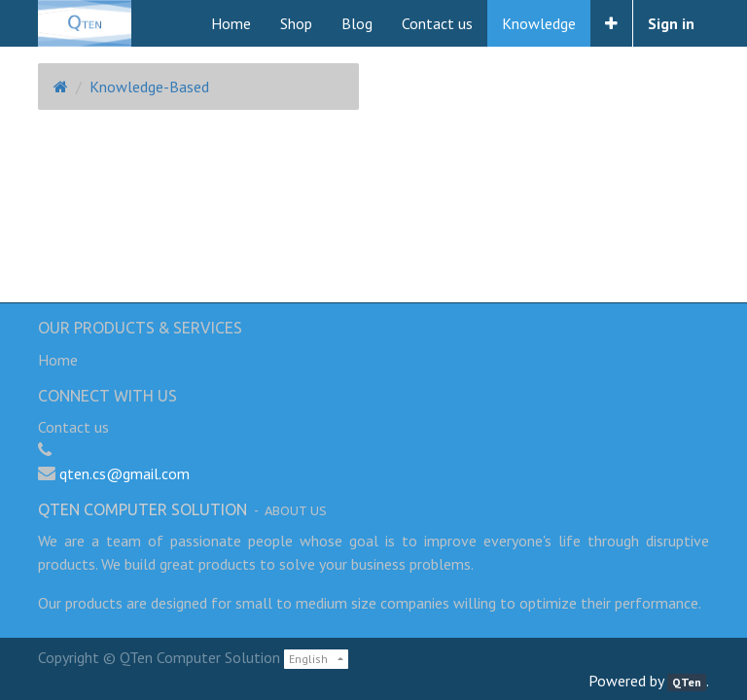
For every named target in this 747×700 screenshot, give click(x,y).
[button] (611, 23)
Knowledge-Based (149, 87)
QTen (687, 682)
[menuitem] (231, 23)
